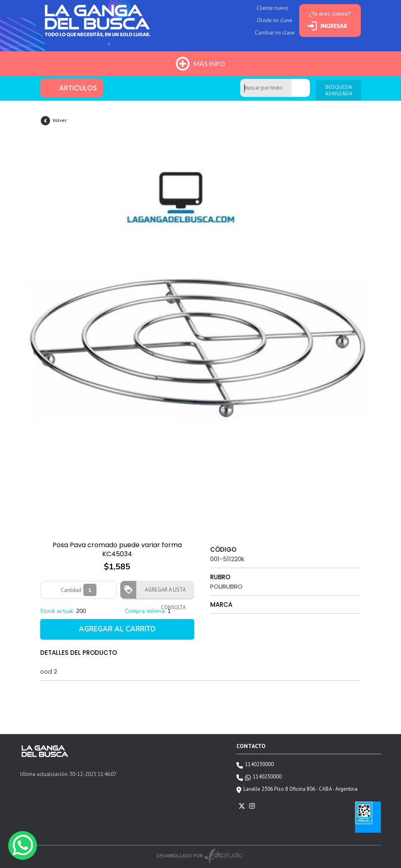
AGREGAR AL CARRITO (117, 629)
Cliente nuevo (273, 8)
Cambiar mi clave (275, 33)
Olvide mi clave (275, 20)
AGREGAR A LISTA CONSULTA (163, 592)
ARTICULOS (78, 88)
